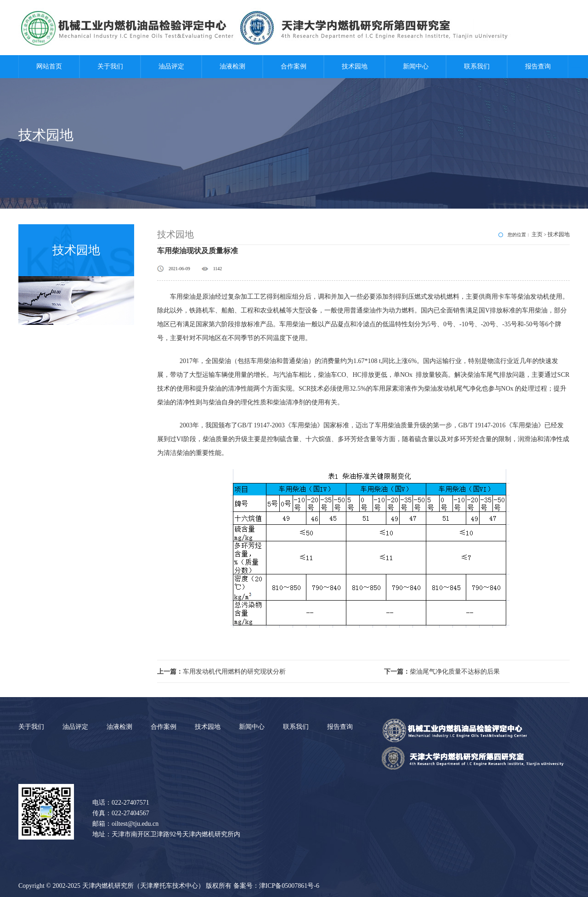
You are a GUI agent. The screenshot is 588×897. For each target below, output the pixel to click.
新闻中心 (416, 66)
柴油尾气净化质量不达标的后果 (442, 672)
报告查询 (538, 66)
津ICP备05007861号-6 (289, 886)
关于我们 (110, 66)
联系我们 (477, 66)
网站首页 (49, 66)
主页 (537, 234)
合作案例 (294, 66)
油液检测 (232, 66)
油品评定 (171, 66)
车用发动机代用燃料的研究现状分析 (221, 672)
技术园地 (355, 66)
